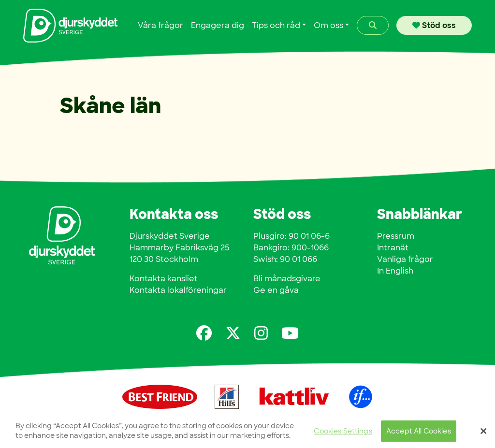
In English (395, 271)
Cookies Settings (343, 433)
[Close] (483, 434)
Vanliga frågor (405, 259)
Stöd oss (434, 25)
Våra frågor (160, 25)
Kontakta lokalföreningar (178, 290)
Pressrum (396, 236)
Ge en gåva (276, 290)
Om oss (328, 25)
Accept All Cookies (419, 433)
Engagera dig (218, 25)
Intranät (393, 248)
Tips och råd (276, 25)
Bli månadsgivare (287, 279)
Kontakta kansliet (164, 279)
